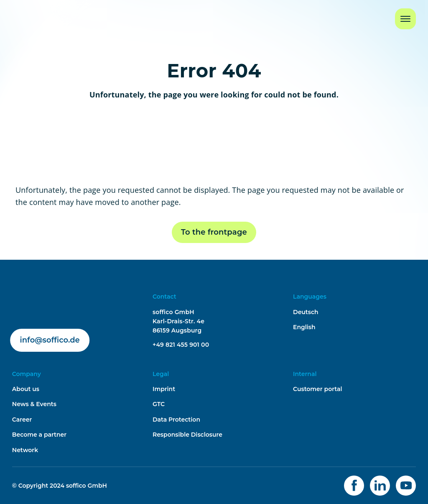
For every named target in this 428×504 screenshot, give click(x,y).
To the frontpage (214, 232)
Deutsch (306, 312)
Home (23, 14)
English (304, 327)
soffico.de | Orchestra (44, 297)
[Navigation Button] (405, 19)
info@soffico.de (50, 340)
